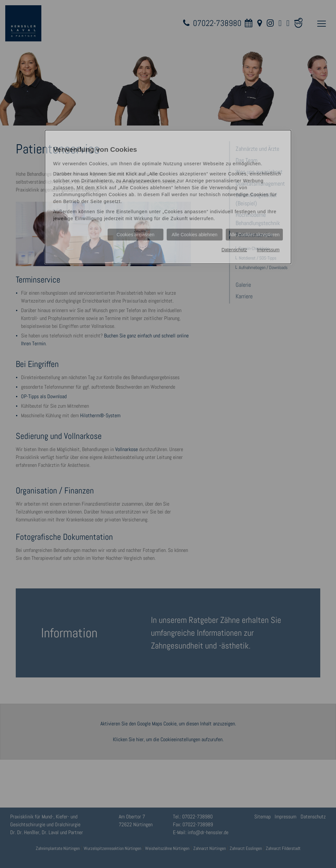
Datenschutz (234, 250)
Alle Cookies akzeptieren (254, 235)
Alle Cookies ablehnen (194, 235)
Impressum (268, 250)
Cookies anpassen (135, 235)
